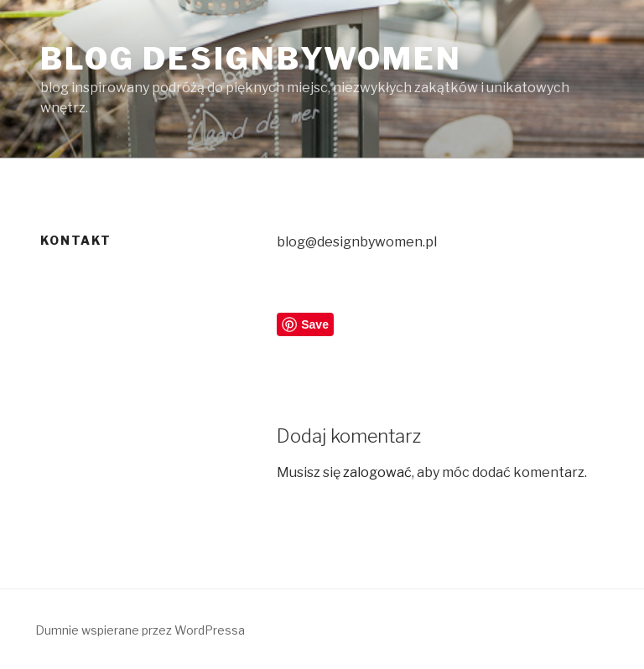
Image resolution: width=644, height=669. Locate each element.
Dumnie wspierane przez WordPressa (140, 630)
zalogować (377, 472)
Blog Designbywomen (251, 59)
